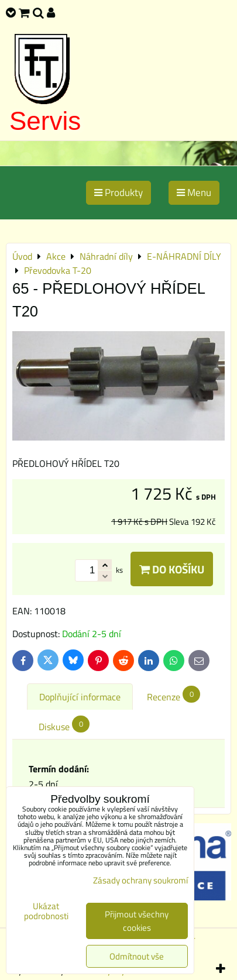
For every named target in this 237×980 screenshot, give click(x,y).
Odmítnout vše (137, 956)
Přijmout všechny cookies (137, 921)
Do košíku (172, 569)
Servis (45, 121)
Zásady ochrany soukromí (140, 880)
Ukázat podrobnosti (46, 911)
